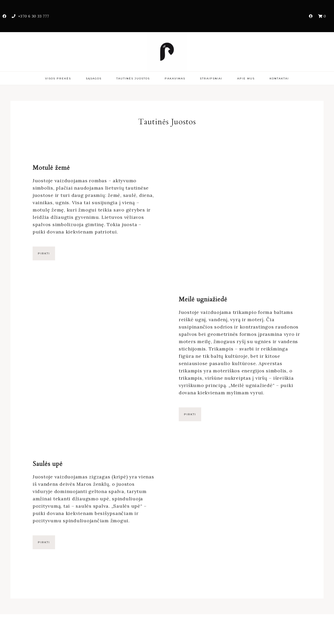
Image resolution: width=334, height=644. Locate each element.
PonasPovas (167, 52)
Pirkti (44, 253)
